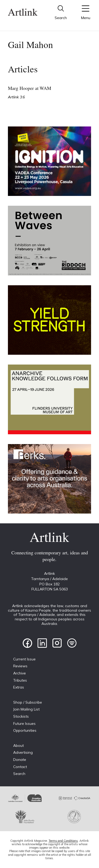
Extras (19, 687)
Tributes (20, 680)
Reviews (20, 666)
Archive (20, 673)
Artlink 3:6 (16, 97)
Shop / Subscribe (28, 702)
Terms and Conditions (63, 841)
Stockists (21, 716)
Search (19, 774)
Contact (20, 767)
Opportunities (25, 730)
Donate (20, 760)
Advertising (23, 752)
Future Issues (24, 724)
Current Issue (24, 659)
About (18, 746)
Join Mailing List (26, 709)
